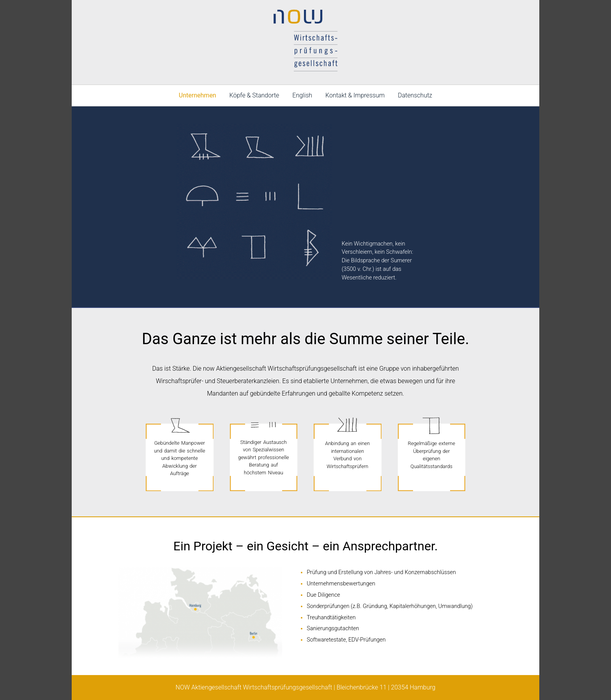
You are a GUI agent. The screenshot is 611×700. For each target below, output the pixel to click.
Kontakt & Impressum (355, 95)
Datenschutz (415, 95)
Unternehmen (198, 95)
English (302, 95)
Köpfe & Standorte (254, 95)
